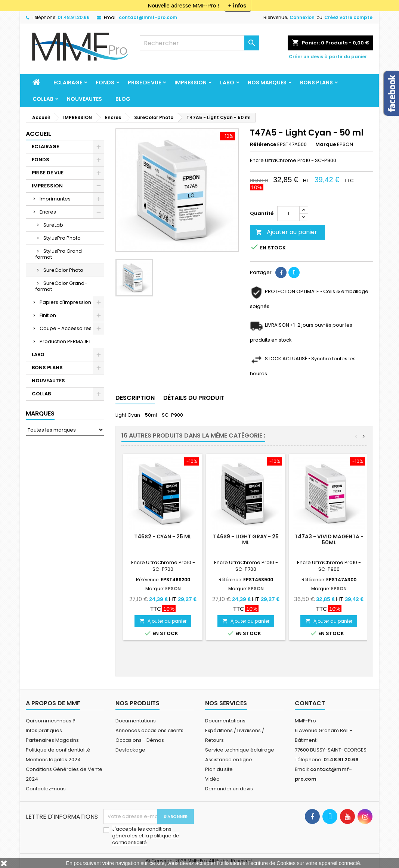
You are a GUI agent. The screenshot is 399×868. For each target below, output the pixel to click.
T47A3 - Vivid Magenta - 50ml (329, 539)
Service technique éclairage (240, 750)
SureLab (53, 225)
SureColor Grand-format (61, 286)
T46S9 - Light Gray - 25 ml (246, 539)
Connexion (302, 17)
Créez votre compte (348, 17)
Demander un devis (229, 789)
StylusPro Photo (62, 238)
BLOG (123, 99)
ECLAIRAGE (68, 83)
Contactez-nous (46, 789)
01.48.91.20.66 (74, 17)
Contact (310, 703)
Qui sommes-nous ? (51, 721)
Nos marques (267, 83)
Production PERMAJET (65, 341)
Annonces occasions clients (149, 730)
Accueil (38, 134)
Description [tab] (135, 398)
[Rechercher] (199, 43)
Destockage (130, 750)
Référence (263, 144)
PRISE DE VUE (144, 83)
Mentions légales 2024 (53, 760)
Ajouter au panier (286, 232)
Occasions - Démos (140, 740)
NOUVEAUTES (84, 99)
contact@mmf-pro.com (148, 17)
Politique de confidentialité (58, 750)
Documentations (136, 721)
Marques (40, 413)
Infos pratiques (44, 730)
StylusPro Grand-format (60, 254)
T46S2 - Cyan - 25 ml (163, 536)
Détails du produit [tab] (194, 398)
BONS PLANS (316, 83)
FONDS (105, 83)
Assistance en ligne (229, 760)
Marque (326, 144)
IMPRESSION (191, 83)
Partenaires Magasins (52, 740)
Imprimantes (55, 199)
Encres (48, 212)
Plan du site (219, 769)
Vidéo (212, 779)
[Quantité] (288, 214)
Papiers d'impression (65, 302)
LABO (227, 83)
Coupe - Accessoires (66, 328)
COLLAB (43, 99)
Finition (48, 315)
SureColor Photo (63, 270)
